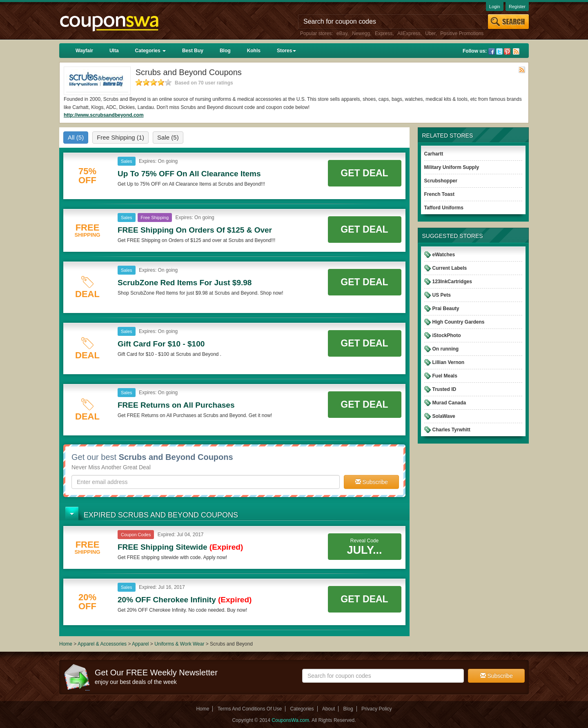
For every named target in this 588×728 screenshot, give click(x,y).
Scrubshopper (441, 181)
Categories (150, 51)
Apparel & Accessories (102, 644)
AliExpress (409, 33)
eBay (342, 33)
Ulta (114, 51)
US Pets (442, 295)
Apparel (140, 644)
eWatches (444, 255)
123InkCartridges (452, 282)
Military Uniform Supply (452, 167)
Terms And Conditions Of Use (250, 709)
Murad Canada (449, 403)
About (329, 709)
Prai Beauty (446, 309)
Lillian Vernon (449, 362)
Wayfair (84, 51)
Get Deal (364, 173)
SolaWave (444, 416)
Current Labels (450, 268)
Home (66, 644)
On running (446, 349)
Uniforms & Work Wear (180, 644)
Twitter (499, 51)
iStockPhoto (447, 335)
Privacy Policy (377, 709)
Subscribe (372, 482)
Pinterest (507, 51)
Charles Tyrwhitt (451, 430)
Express (384, 33)
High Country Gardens (459, 322)
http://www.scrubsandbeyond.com (104, 115)
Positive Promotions (462, 33)
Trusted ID (444, 389)
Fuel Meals (445, 376)
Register (517, 7)
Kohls (254, 51)
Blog (225, 51)
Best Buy (193, 51)
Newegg (361, 33)
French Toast (439, 194)
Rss (516, 51)
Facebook (492, 51)
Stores (286, 51)
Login (495, 7)
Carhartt (434, 154)
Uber (430, 33)
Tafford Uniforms (444, 208)
